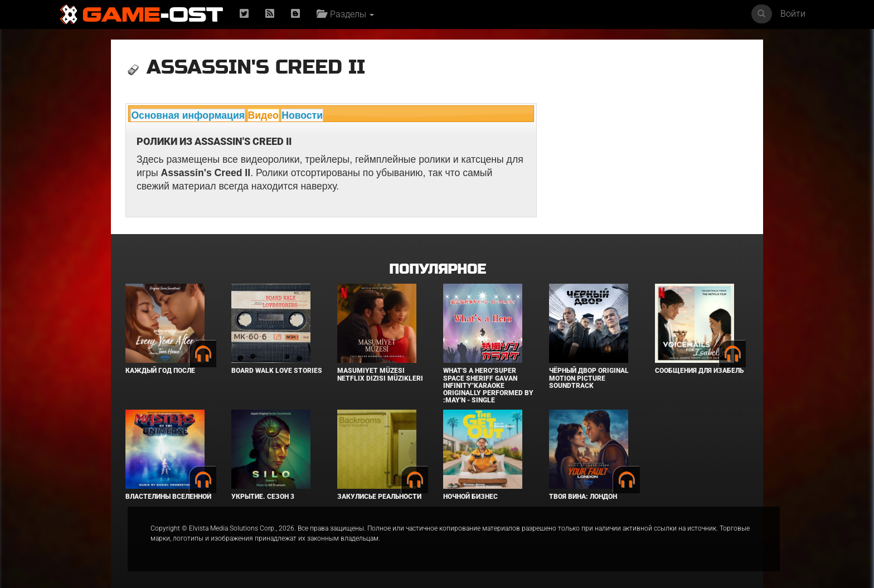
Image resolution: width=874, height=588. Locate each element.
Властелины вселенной (168, 497)
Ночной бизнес (470, 497)
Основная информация (188, 115)
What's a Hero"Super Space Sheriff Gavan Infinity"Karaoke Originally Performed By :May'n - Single (488, 385)
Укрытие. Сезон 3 (263, 497)
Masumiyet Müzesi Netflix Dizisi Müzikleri (380, 374)
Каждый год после (160, 371)
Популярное (437, 269)
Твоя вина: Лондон (583, 497)
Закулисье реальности (379, 497)
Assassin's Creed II (256, 67)
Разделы (345, 14)
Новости (302, 115)
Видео (263, 115)
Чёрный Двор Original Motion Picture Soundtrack (589, 378)
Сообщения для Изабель (699, 371)
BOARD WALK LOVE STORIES (277, 371)
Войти (793, 14)
